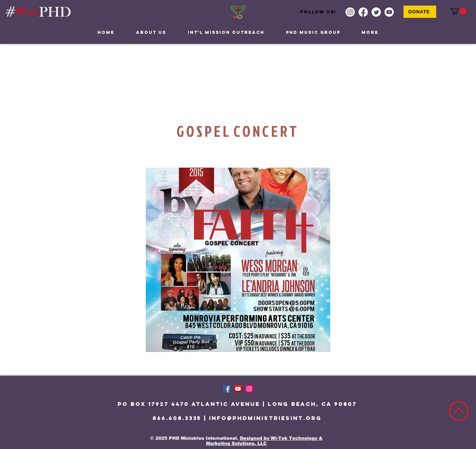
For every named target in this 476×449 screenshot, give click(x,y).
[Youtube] (389, 12)
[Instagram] (350, 12)
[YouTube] (238, 389)
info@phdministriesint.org (265, 418)
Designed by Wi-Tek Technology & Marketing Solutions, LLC (264, 441)
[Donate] (420, 12)
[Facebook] (363, 12)
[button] (458, 11)
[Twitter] (376, 12)
